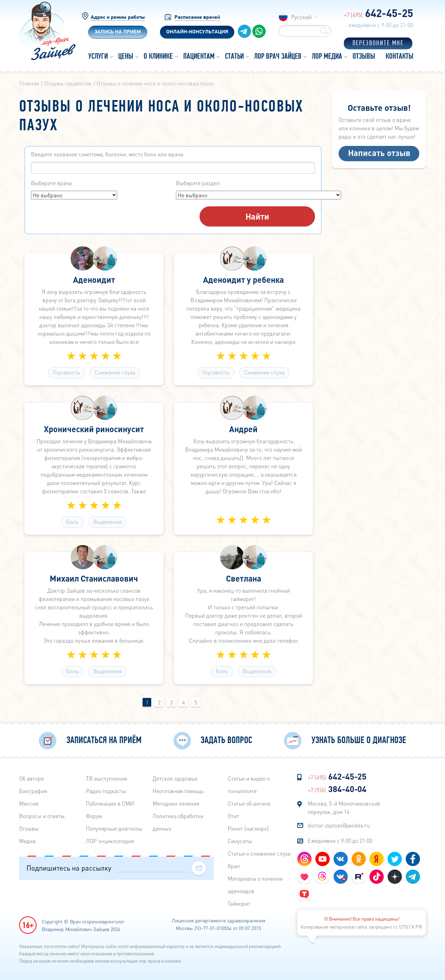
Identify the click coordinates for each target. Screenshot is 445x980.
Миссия (29, 803)
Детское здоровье (175, 778)
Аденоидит (94, 280)
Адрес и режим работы (118, 18)
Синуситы (240, 841)
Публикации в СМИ (110, 803)
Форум (94, 816)
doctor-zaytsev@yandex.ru (339, 825)
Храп (234, 866)
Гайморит (239, 903)
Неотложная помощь (178, 791)
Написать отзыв (379, 153)
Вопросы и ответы (42, 816)
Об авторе (31, 778)
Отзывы (29, 828)
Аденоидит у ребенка (243, 280)
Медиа (27, 841)
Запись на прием (118, 32)
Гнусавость (66, 373)
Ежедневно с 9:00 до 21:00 (340, 841)
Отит (233, 816)
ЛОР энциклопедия (110, 841)
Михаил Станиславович (94, 579)
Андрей (244, 430)
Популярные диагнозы (114, 828)
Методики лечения (176, 803)
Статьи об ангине (249, 803)
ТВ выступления (106, 778)
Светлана (243, 579)
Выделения (107, 522)
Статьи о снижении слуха (259, 853)
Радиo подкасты (106, 791)
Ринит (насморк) (248, 828)
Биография (33, 791)
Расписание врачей (197, 18)
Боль (72, 522)
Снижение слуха (115, 373)
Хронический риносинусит (94, 430)
